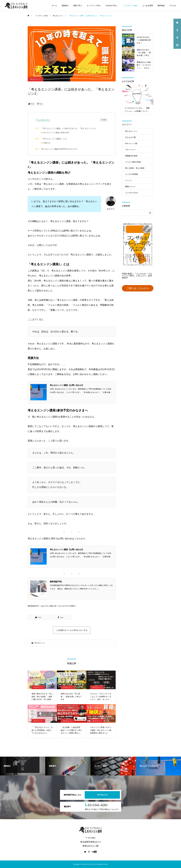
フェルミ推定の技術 (133, 162)
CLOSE (104, 120)
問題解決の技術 (131, 156)
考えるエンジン (35, 79)
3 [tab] (138, 102)
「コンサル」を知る (130, 6)
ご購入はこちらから (138, 288)
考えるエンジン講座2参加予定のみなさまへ (60, 149)
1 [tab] (133, 102)
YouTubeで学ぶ (111, 6)
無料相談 (161, 6)
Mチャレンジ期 (131, 144)
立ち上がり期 (130, 137)
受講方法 (47, 143)
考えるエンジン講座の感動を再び (56, 132)
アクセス (173, 6)
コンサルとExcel (131, 193)
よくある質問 (148, 6)
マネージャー (130, 150)
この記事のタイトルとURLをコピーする (72, 630)
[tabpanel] (138, 100)
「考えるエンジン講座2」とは (54, 139)
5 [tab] (142, 102)
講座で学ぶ (78, 6)
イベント (129, 180)
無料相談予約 (56, 582)
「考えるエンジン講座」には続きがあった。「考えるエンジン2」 (69, 128)
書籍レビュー (130, 187)
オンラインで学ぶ (94, 6)
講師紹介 (65, 6)
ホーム (54, 6)
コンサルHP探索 (131, 174)
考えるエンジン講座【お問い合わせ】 (67, 385)
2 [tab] (135, 102)
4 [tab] (140, 102)
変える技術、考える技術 (135, 168)
